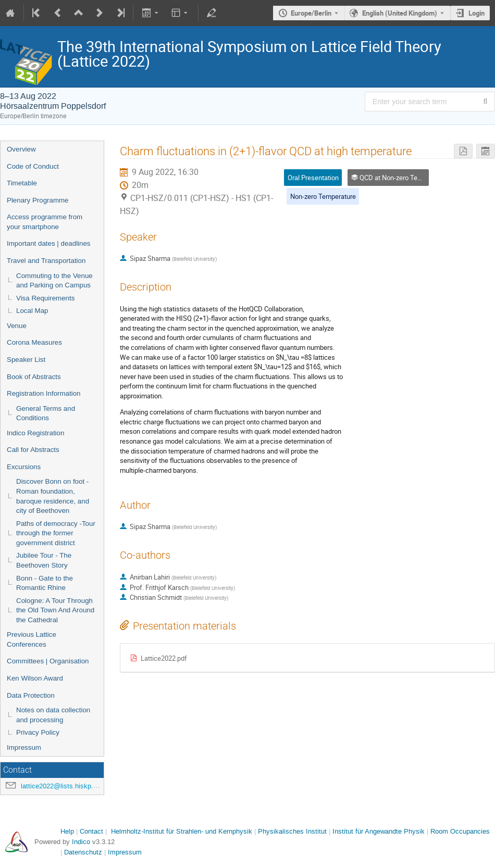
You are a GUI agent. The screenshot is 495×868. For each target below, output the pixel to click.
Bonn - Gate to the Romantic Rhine (45, 583)
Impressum (24, 747)
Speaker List (26, 360)
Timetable (22, 183)
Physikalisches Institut (292, 831)
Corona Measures (34, 342)
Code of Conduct (33, 166)
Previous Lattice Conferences (32, 639)
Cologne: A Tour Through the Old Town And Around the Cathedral (55, 610)
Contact (91, 831)
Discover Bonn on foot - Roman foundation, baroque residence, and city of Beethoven (53, 496)
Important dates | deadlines (49, 243)
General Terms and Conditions (46, 413)
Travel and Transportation (46, 261)
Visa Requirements (45, 298)
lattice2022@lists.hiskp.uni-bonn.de (75, 786)
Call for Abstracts (33, 450)
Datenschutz (83, 852)
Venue (17, 326)
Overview (21, 149)
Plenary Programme (38, 200)
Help (67, 831)
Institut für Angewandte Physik (379, 831)
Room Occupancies (460, 831)
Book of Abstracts (34, 377)
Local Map (32, 311)
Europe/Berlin (311, 13)
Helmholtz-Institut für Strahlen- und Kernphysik (182, 831)
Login (477, 13)
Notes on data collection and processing (53, 715)
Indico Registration (35, 433)
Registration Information (44, 393)
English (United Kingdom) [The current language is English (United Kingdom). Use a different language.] (400, 13)
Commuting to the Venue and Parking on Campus (54, 281)
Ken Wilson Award (35, 678)
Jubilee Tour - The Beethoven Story (44, 560)
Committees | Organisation (48, 661)
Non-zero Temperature (323, 196)
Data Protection (31, 695)
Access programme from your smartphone (45, 222)
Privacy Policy (38, 732)
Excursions (24, 467)
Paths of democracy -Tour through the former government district (56, 533)
